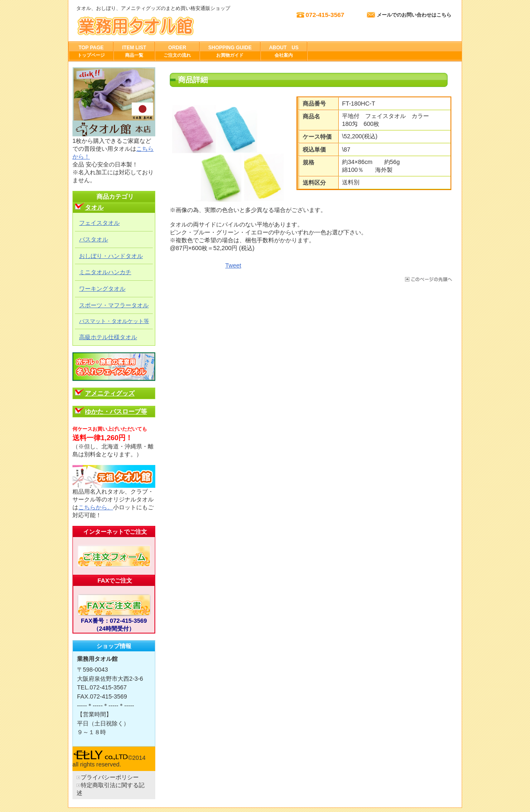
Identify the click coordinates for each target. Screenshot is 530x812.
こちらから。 (96, 507)
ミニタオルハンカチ (105, 272)
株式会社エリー (159, 25)
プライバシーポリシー (110, 777)
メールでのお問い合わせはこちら (414, 15)
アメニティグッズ (110, 393)
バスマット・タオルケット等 (114, 321)
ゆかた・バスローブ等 (116, 411)
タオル (94, 207)
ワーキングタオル (102, 289)
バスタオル (94, 239)
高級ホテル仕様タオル (108, 337)
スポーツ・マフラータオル (114, 305)
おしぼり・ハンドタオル (111, 256)
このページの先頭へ (428, 279)
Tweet (233, 265)
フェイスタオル (99, 223)
